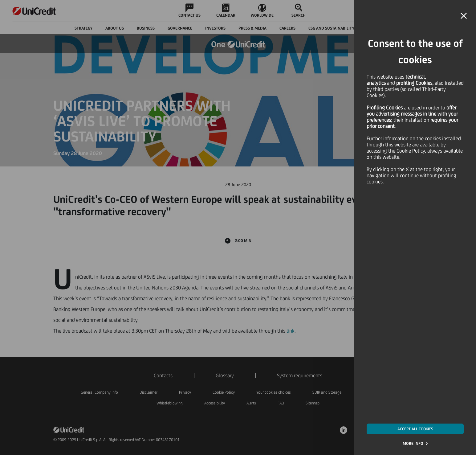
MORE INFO (413, 443)
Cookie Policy (411, 151)
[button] (464, 16)
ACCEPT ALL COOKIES (415, 429)
